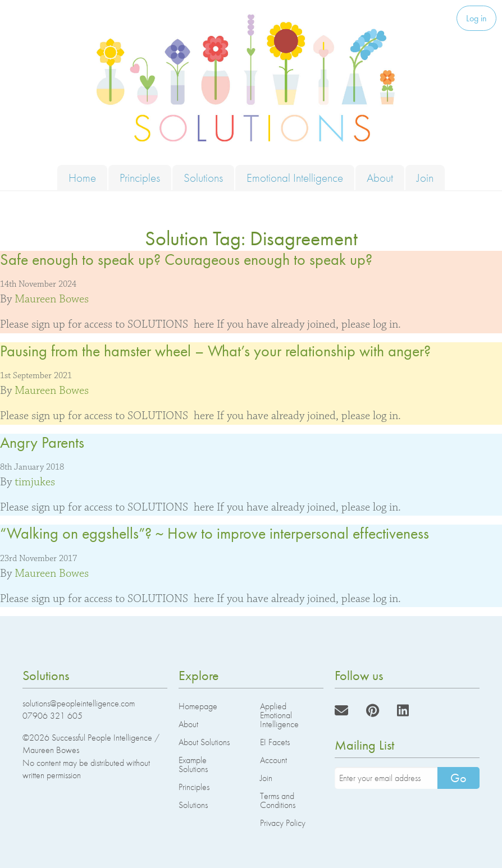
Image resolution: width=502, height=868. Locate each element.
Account (273, 760)
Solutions (203, 178)
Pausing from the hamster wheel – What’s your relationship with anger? (215, 351)
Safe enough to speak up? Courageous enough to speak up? (186, 260)
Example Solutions (193, 764)
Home (82, 178)
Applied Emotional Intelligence (279, 715)
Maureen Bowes (52, 299)
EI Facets (275, 742)
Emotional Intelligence (295, 178)
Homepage (198, 706)
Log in (476, 18)
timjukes (35, 482)
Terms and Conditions (278, 800)
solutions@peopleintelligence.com (79, 703)
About (380, 178)
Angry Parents (42, 442)
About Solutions (204, 742)
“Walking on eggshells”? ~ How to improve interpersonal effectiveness (215, 533)
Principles (140, 178)
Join (425, 178)
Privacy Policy (283, 823)
